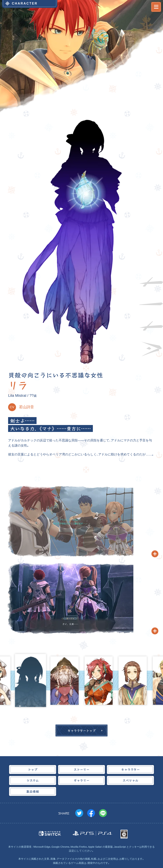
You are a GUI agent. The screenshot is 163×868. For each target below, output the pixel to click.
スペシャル (130, 780)
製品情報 (33, 791)
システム (33, 780)
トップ (33, 769)
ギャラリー (81, 780)
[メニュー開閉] (156, 7)
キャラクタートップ (81, 730)
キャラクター (130, 769)
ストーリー (81, 769)
